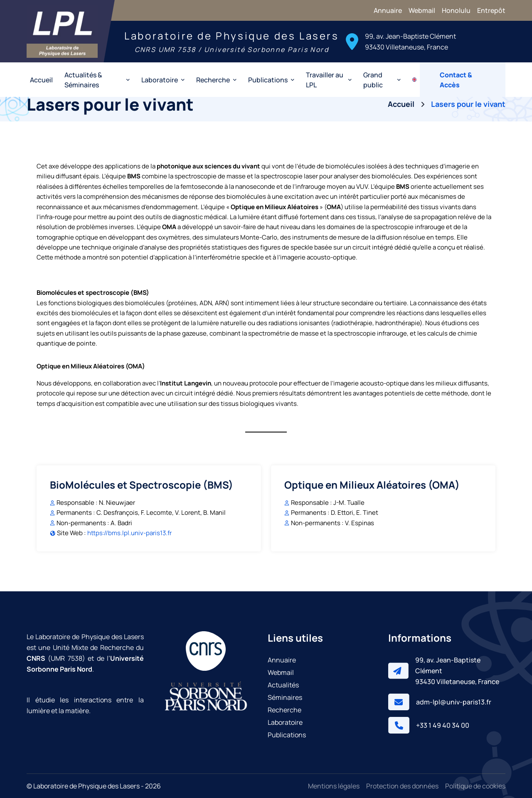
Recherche (284, 710)
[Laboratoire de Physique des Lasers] (62, 31)
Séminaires (285, 697)
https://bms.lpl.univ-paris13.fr (129, 533)
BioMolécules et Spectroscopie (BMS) (142, 485)
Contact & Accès (456, 80)
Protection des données (402, 786)
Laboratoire (285, 722)
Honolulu (456, 10)
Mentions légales (334, 786)
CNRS (36, 658)
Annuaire (388, 10)
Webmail (422, 10)
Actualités (283, 685)
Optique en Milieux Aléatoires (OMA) (372, 485)
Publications (287, 735)
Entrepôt (491, 10)
